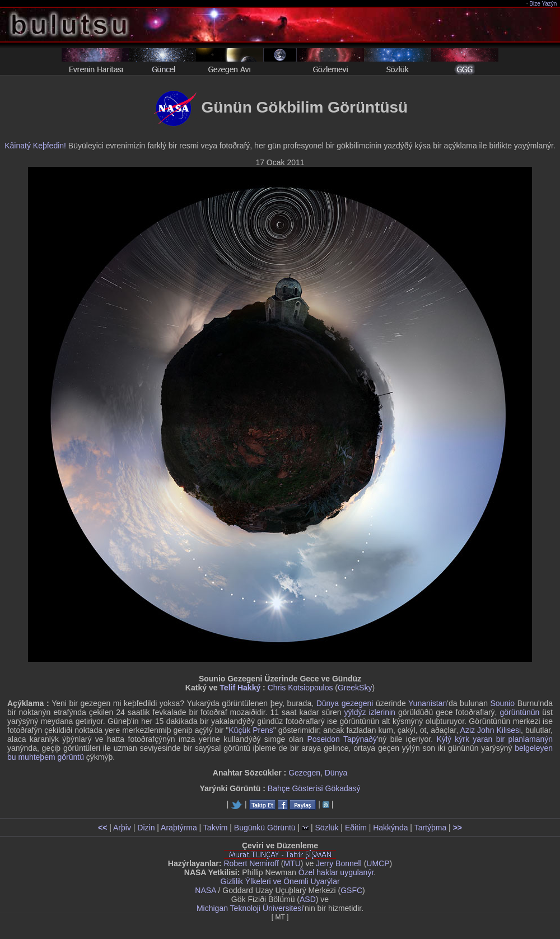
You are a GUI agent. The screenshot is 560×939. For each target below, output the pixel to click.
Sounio (503, 703)
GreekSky (355, 688)
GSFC (351, 890)
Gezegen (304, 773)
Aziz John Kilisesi (491, 730)
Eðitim (356, 828)
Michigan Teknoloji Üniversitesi (250, 908)
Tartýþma (431, 828)
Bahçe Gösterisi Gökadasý (314, 788)
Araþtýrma (179, 828)
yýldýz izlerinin (370, 712)
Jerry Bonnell (339, 863)
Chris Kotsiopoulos (300, 688)
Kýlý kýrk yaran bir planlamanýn (494, 739)
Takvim (216, 828)
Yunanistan (428, 703)
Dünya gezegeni (345, 703)
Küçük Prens (251, 730)
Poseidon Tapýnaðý (342, 739)
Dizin (146, 828)
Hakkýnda (390, 828)
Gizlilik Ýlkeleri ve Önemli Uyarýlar (280, 881)
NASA (205, 890)
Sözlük (326, 828)
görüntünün (519, 712)
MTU (292, 863)
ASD (308, 899)
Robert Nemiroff (251, 863)
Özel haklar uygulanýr (336, 872)
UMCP (378, 863)
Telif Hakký (240, 688)
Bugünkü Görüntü (265, 828)
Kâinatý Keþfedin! (35, 146)
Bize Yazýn (543, 4)
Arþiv (122, 828)
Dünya (336, 773)
